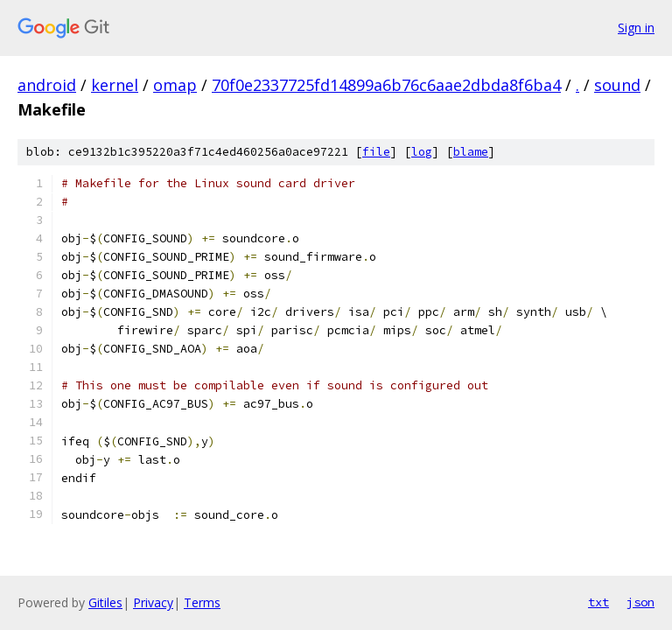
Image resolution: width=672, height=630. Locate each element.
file (376, 152)
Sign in (636, 28)
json (640, 602)
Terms (202, 602)
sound (617, 85)
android (47, 85)
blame (471, 152)
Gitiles (105, 602)
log (422, 152)
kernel (115, 85)
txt (598, 602)
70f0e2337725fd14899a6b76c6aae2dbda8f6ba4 (386, 85)
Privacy (153, 602)
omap (175, 85)
